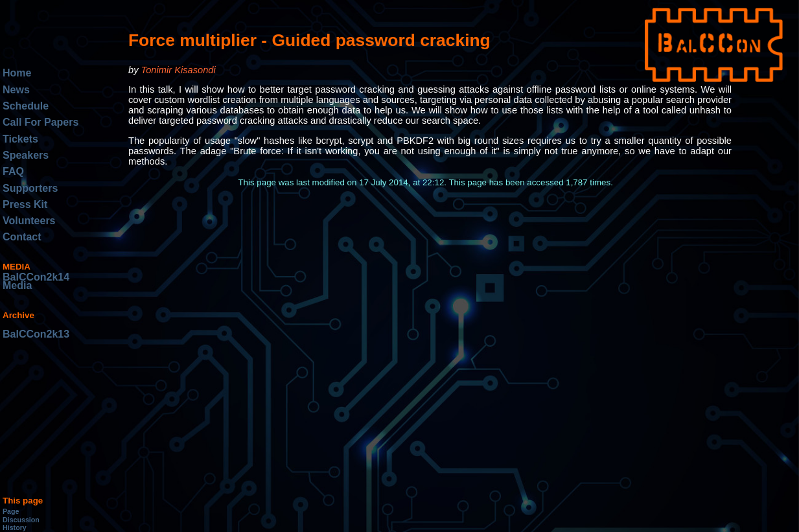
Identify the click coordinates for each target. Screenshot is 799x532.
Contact (22, 237)
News (16, 90)
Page (11, 511)
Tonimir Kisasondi (179, 70)
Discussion (21, 520)
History (15, 527)
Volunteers (29, 221)
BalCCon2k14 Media (36, 281)
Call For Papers (41, 122)
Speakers (26, 155)
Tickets (20, 139)
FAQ (13, 171)
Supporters (30, 188)
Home (17, 73)
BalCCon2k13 (36, 334)
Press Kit (25, 204)
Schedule (26, 106)
